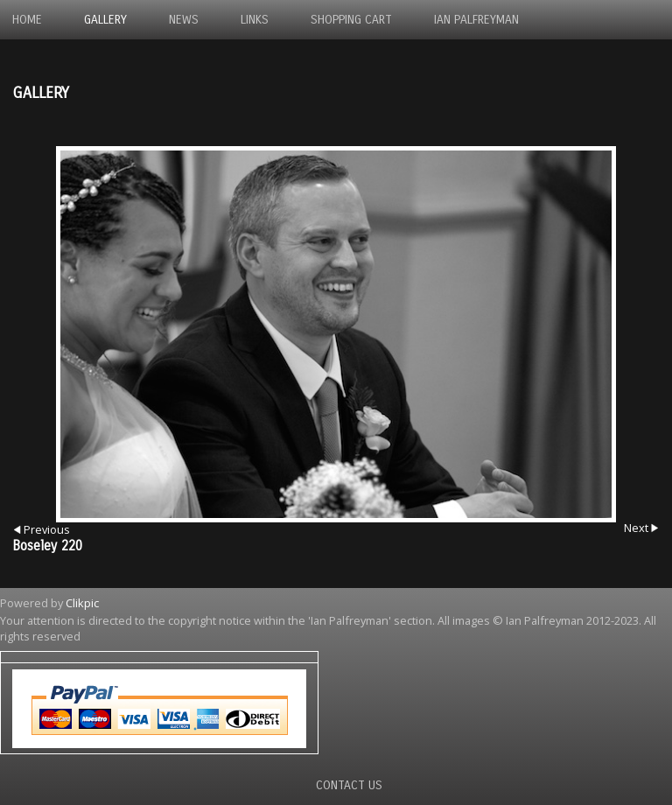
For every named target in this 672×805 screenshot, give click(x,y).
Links (255, 20)
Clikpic (82, 603)
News (184, 20)
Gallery (105, 20)
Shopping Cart (351, 20)
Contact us (349, 785)
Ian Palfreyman (476, 20)
